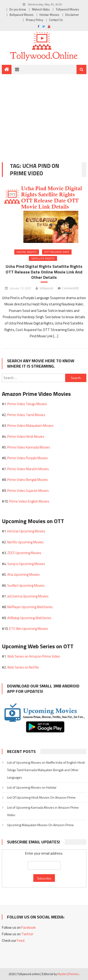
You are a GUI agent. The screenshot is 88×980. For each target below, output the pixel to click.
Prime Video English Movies (29, 501)
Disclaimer (72, 15)
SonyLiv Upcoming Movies (26, 564)
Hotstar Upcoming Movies (26, 531)
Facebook (29, 927)
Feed (21, 940)
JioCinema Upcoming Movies (28, 596)
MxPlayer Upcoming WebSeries (30, 607)
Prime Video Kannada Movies (29, 447)
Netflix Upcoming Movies (25, 542)
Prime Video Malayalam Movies (30, 426)
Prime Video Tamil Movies (26, 415)
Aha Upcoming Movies (23, 575)
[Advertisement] (44, 115)
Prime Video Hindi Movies (26, 437)
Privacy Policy (34, 20)
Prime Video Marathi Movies (28, 469)
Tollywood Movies (67, 9)
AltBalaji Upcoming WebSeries (29, 618)
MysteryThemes (68, 974)
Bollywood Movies (22, 15)
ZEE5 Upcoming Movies (24, 553)
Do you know (18, 9)
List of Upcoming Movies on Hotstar (32, 787)
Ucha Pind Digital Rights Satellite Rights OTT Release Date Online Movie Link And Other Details (44, 272)
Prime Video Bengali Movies (28, 480)
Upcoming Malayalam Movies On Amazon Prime (40, 825)
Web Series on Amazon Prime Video (34, 656)
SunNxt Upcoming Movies (26, 585)
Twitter (27, 934)
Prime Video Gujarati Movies (28, 491)
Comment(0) (70, 288)
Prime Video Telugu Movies (27, 404)
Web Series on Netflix (23, 667)
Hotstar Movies (49, 15)
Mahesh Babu (41, 9)
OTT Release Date (57, 252)
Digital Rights (27, 252)
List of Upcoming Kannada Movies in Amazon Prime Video (43, 811)
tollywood (46, 288)
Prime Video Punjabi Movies (28, 458)
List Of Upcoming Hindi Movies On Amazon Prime (41, 797)
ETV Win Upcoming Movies (29, 629)
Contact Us (56, 20)
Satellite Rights (43, 258)
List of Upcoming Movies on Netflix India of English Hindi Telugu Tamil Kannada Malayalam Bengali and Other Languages (46, 770)
